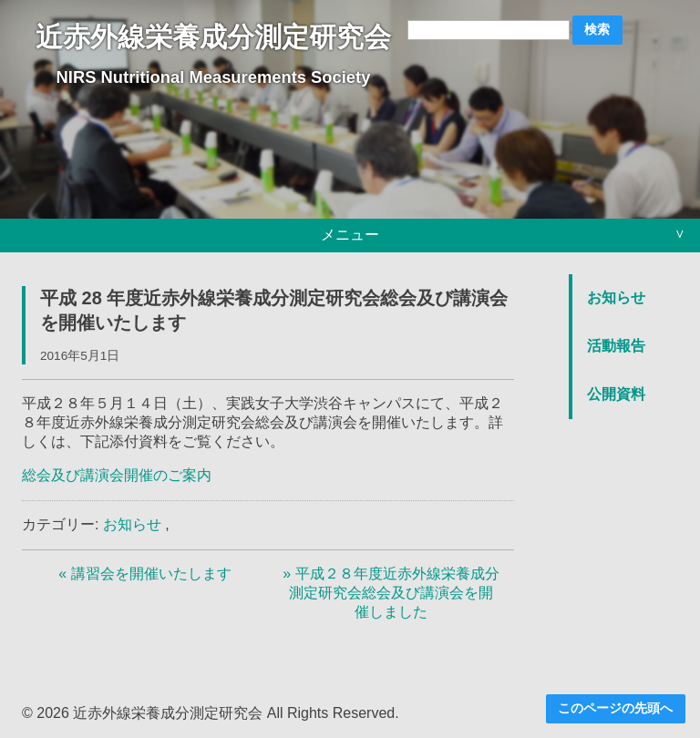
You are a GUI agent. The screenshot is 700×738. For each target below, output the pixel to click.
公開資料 (616, 394)
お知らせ (132, 524)
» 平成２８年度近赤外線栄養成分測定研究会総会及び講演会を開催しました (391, 593)
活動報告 (616, 346)
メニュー (350, 235)
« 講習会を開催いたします (144, 574)
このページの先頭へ (615, 708)
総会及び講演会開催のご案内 (117, 475)
